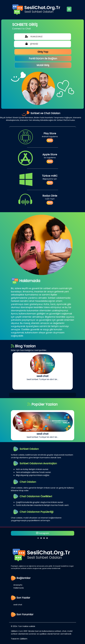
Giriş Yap (43, 52)
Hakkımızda (19, 588)
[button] (38, 538)
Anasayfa (18, 585)
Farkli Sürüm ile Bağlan (43, 58)
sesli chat (18, 605)
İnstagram (43, 533)
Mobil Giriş (43, 65)
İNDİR (50, 140)
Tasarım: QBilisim (19, 639)
